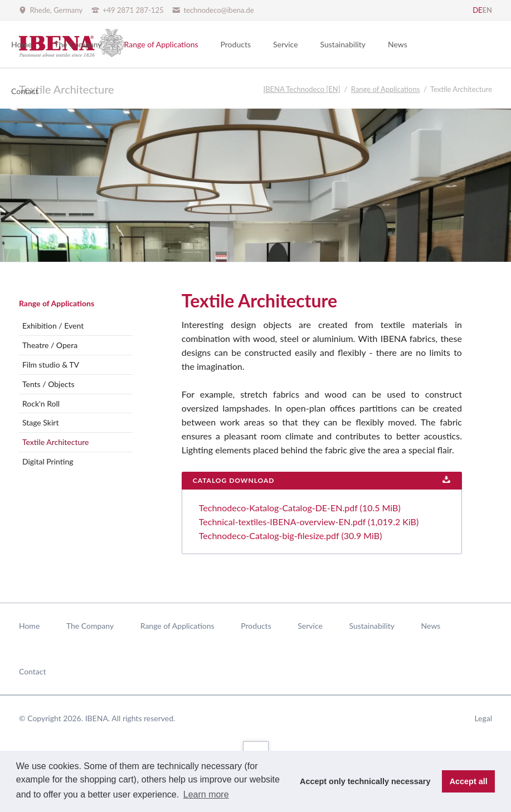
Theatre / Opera (50, 345)
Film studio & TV (51, 365)
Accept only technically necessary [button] (365, 781)
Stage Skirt (40, 422)
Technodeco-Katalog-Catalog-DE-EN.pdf (300, 508)
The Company (90, 626)
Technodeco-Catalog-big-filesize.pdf (291, 535)
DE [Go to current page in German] (477, 10)
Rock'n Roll (41, 403)
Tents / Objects (48, 384)
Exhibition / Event (53, 326)
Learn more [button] (206, 794)
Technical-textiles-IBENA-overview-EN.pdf (309, 522)
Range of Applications (57, 303)
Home (29, 626)
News (431, 626)
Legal (483, 718)
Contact (33, 671)
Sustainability (372, 626)
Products (256, 626)
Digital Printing (48, 461)
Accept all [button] (469, 781)
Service (310, 626)
